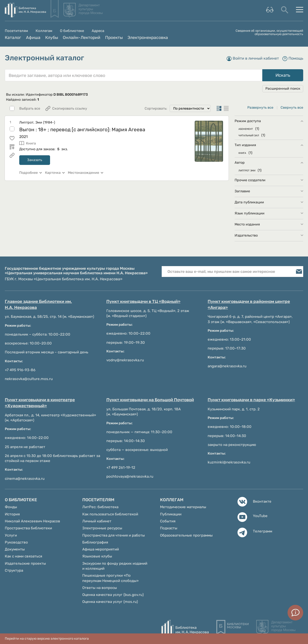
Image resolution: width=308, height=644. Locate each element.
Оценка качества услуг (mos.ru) (110, 602)
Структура (14, 570)
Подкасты (169, 528)
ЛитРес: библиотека (100, 507)
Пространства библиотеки (28, 528)
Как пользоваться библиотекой (110, 514)
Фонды (11, 507)
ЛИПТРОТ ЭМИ (247, 170)
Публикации (171, 514)
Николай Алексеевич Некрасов (32, 521)
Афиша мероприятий (101, 549)
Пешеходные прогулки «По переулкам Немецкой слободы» (110, 578)
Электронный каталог (45, 58)
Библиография (95, 542)
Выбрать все (30, 109)
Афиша (33, 38)
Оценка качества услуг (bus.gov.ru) (113, 595)
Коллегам (44, 31)
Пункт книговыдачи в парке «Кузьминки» (251, 400)
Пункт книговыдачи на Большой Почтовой (150, 400)
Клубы (52, 38)
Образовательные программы (186, 535)
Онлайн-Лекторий (82, 38)
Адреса (98, 31)
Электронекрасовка (148, 38)
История (12, 514)
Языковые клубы (97, 556)
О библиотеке (72, 31)
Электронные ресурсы (102, 528)
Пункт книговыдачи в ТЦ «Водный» (143, 301)
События (168, 521)
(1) (257, 129)
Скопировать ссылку (70, 109)
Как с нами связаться (23, 556)
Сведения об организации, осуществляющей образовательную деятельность (269, 32)
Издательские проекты (25, 563)
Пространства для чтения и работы (114, 535)
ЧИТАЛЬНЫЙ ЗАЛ (249, 135)
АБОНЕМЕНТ (246, 129)
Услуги (11, 535)
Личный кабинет (97, 521)
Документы (15, 549)
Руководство (16, 542)
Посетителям (16, 31)
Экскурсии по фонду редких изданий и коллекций (115, 566)
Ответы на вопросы (100, 588)
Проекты (114, 38)
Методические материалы (183, 507)
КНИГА (242, 153)
